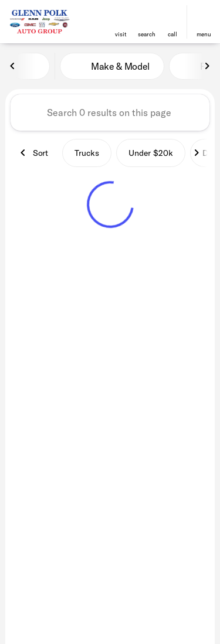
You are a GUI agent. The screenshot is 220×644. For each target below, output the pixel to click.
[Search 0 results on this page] (110, 113)
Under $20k (151, 153)
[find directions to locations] (121, 17)
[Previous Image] (13, 66)
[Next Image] (207, 66)
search (147, 34)
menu (204, 34)
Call (172, 34)
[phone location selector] (172, 17)
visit (121, 34)
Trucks (87, 153)
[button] (121, 22)
